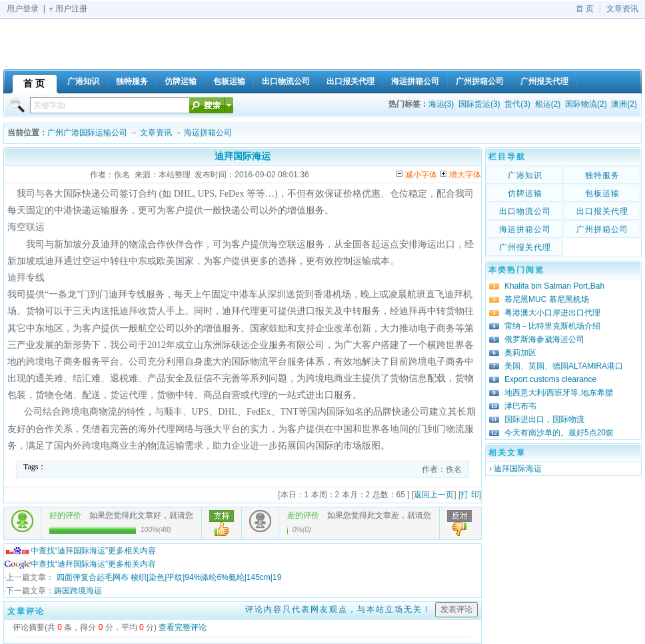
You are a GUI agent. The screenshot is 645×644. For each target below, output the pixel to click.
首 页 (585, 9)
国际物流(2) (586, 104)
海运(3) (441, 104)
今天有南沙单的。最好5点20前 (559, 433)
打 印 (469, 495)
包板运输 (602, 193)
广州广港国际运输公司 (87, 133)
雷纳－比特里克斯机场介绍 (552, 326)
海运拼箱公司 (208, 133)
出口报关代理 (602, 211)
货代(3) (517, 104)
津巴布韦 (520, 406)
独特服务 (602, 175)
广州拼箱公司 (602, 229)
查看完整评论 (183, 627)
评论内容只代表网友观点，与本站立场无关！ (338, 609)
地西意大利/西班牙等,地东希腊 (559, 393)
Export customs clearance (550, 379)
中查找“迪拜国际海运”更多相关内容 (80, 551)
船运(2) (548, 104)
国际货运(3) (479, 104)
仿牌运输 (525, 193)
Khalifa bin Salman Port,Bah (554, 286)
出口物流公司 (525, 211)
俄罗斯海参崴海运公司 (544, 339)
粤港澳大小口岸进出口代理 (552, 313)
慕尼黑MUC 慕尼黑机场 (547, 299)
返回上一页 (434, 495)
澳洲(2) (624, 104)
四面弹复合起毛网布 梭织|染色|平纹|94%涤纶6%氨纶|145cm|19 (168, 577)
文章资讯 (622, 9)
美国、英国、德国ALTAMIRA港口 (564, 366)
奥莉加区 (520, 353)
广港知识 (525, 175)
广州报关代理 (525, 247)
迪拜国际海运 (518, 469)
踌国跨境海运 (78, 591)
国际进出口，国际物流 (544, 419)
